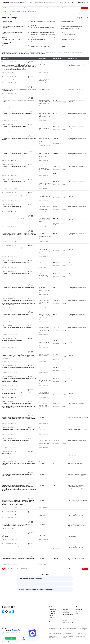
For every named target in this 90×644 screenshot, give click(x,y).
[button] (73, 3)
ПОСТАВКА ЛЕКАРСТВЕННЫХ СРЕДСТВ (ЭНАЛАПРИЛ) (15, 248)
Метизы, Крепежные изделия (76, 89)
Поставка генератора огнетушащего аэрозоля (13, 514)
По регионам (52, 613)
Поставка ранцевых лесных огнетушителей (13, 546)
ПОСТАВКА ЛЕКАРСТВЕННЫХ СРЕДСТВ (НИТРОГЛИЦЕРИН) (16, 327)
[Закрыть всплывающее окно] (37, 629)
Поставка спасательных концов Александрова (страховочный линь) (19, 558)
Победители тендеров (68, 622)
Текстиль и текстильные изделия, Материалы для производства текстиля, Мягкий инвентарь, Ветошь (78, 560)
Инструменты (72, 79)
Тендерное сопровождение (41, 2)
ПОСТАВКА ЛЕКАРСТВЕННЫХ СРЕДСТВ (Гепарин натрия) (16, 314)
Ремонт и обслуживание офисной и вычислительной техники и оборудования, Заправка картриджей (78, 487)
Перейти (85, 569)
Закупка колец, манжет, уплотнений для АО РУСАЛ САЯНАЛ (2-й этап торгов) (19, 464)
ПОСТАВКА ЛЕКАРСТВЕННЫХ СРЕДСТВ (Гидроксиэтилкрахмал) (17, 113)
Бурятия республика (43, 242)
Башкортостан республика (45, 146)
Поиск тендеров (15, 2)
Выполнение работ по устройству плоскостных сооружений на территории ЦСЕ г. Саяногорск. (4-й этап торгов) (17, 525)
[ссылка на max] (13, 612)
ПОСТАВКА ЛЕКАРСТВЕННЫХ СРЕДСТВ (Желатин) (14, 127)
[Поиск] (4, 8)
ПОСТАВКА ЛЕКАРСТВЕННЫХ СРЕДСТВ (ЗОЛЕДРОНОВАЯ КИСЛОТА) (18, 368)
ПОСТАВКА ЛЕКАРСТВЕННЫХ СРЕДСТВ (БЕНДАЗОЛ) (15, 153)
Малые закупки (52, 622)
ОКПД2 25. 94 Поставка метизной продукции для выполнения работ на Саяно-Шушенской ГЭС (19, 90)
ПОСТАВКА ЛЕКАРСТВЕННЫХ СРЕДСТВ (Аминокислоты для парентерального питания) (16, 393)
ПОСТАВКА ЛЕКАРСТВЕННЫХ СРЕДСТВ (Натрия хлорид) (16, 274)
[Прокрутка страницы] (84, 634)
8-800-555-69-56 (9, 607)
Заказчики (51, 620)
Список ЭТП (52, 624)
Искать (84, 8)
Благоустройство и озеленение (76, 524)
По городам (52, 618)
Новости (78, 613)
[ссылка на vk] (3, 612)
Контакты (60, 2)
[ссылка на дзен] (7, 612)
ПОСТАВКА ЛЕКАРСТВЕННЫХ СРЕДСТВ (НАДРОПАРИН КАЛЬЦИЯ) (18, 218)
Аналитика (29, 2)
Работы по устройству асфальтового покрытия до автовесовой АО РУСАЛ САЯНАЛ (18, 475)
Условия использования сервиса (68, 637)
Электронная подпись (68, 615)
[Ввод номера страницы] (79, 569)
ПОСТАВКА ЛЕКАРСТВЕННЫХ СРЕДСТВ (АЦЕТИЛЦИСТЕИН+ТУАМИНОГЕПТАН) (12, 207)
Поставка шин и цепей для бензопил (11, 79)
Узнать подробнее (11, 638)
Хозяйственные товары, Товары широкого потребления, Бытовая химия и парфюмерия (79, 419)
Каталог (23, 2)
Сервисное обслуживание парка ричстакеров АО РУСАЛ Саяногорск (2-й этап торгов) (19, 536)
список (83, 638)
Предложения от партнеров (66, 620)
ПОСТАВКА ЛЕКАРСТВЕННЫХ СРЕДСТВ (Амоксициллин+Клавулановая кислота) (19, 139)
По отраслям (52, 611)
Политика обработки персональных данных (53, 637)
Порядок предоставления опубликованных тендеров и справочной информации (65, 633)
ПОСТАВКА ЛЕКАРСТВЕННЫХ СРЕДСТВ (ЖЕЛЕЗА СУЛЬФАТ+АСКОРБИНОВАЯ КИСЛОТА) (14, 182)
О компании (79, 609)
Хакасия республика (43, 73)
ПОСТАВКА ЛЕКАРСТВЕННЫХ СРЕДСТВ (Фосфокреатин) (16, 263)
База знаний (53, 2)
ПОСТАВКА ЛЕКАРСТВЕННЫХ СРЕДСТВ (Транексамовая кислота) (18, 287)
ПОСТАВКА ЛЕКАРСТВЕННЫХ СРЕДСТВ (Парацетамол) (15, 441)
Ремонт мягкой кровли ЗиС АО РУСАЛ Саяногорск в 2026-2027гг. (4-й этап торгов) (19, 430)
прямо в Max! (16, 631)
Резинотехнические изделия (76, 463)
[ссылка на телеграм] (10, 612)
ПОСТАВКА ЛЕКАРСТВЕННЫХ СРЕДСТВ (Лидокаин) (14, 195)
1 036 (18, 569)
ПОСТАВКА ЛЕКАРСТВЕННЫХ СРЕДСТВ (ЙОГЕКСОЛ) (15, 167)
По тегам (51, 616)
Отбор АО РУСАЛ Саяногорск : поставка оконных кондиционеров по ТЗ (19, 454)
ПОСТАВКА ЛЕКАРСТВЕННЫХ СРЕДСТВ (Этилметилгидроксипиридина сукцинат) (19, 101)
